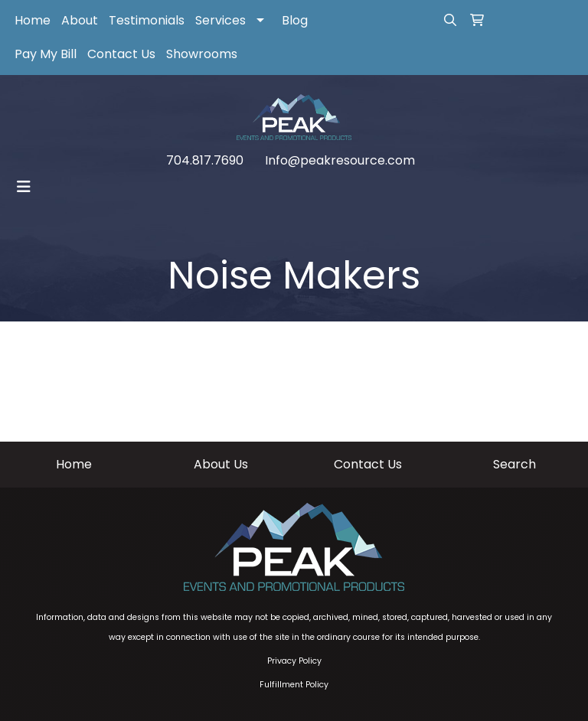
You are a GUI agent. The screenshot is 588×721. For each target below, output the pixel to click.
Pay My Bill (46, 54)
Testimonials (147, 20)
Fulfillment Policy (294, 685)
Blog (295, 20)
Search (514, 464)
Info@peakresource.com (340, 160)
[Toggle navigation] (24, 187)
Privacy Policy (294, 661)
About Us (221, 464)
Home (33, 20)
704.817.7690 (205, 160)
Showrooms (202, 54)
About (80, 20)
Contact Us (121, 54)
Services (220, 20)
